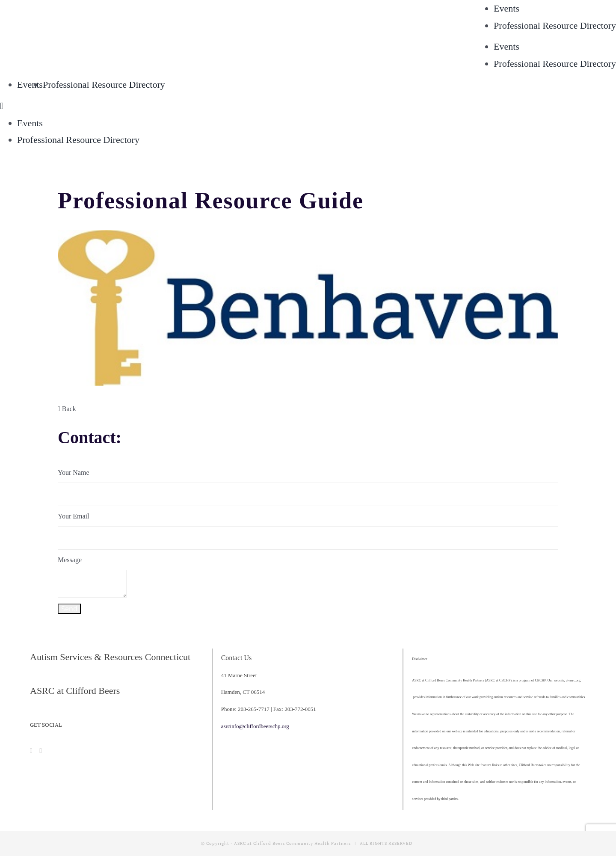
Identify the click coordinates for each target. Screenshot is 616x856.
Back (67, 409)
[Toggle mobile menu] (2, 106)
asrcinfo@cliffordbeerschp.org (255, 726)
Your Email (74, 516)
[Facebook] (31, 751)
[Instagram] (41, 751)
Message (70, 560)
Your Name (73, 472)
